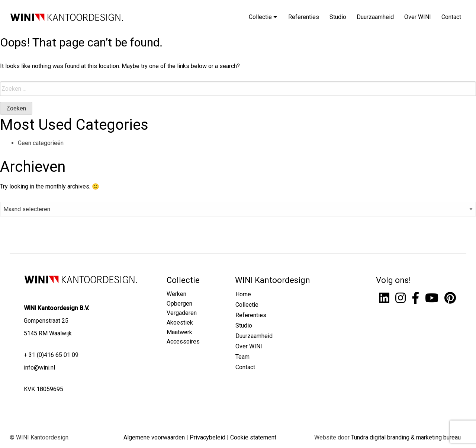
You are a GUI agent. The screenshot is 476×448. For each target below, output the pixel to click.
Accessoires (183, 341)
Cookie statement (253, 437)
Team (242, 357)
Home (243, 294)
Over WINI (418, 17)
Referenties (304, 17)
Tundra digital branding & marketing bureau (406, 437)
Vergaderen (182, 313)
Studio (338, 17)
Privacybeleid (208, 437)
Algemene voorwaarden (154, 437)
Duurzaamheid (375, 17)
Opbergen (179, 304)
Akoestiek (180, 323)
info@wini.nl (39, 368)
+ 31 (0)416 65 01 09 (51, 355)
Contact (451, 17)
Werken (176, 294)
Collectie (263, 17)
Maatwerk (179, 332)
